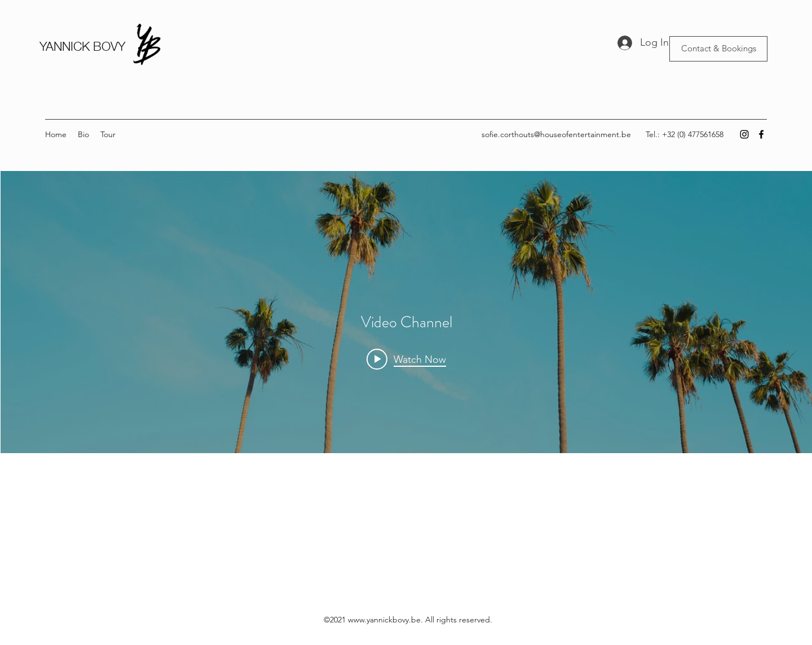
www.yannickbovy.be (384, 620)
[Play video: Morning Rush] (406, 359)
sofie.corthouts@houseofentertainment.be (556, 134)
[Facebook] (761, 134)
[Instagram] (744, 134)
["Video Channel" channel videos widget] (406, 341)
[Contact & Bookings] (718, 49)
